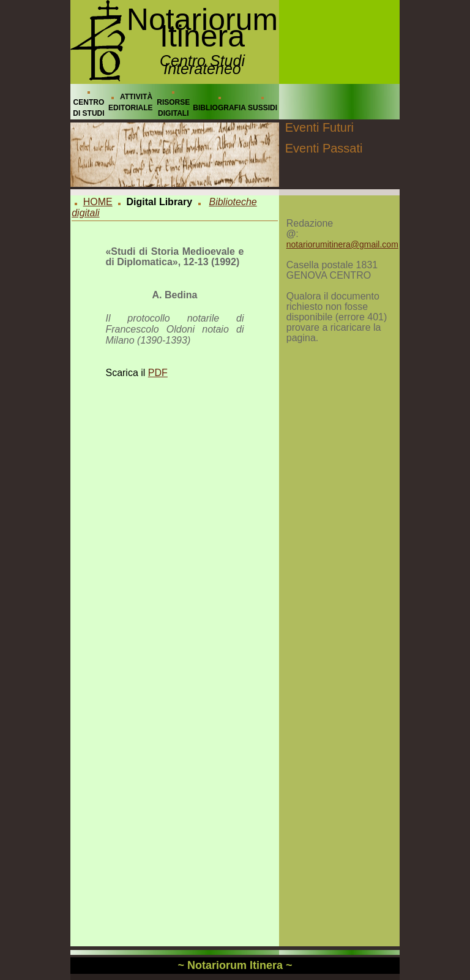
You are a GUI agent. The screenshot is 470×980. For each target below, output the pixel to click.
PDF (158, 373)
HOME (98, 202)
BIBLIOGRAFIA (219, 108)
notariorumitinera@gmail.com (342, 244)
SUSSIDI (263, 108)
